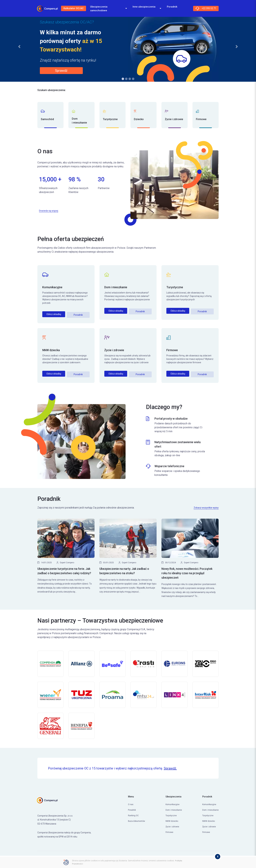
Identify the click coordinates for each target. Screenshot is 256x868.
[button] (19, 47)
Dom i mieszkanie (116, 287)
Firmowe (172, 349)
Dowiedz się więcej (49, 211)
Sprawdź (61, 71)
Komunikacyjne (52, 287)
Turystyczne (175, 287)
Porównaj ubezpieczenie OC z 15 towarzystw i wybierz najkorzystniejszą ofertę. (112, 766)
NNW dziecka (51, 349)
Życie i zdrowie (114, 349)
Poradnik (78, 314)
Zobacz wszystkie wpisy (206, 505)
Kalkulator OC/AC (75, 9)
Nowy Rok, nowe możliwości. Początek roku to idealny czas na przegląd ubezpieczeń (187, 571)
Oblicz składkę (54, 314)
